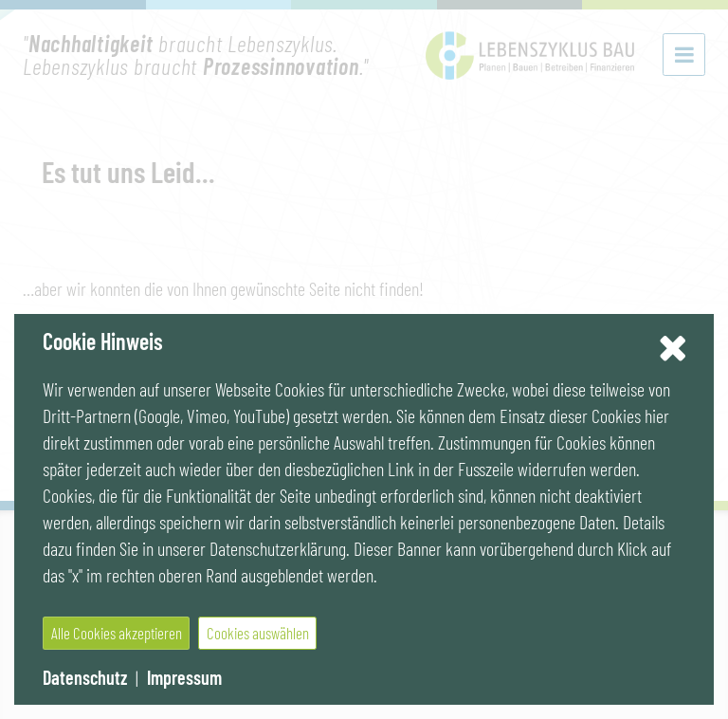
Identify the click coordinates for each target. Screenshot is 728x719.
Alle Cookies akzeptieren (117, 633)
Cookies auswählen (258, 633)
